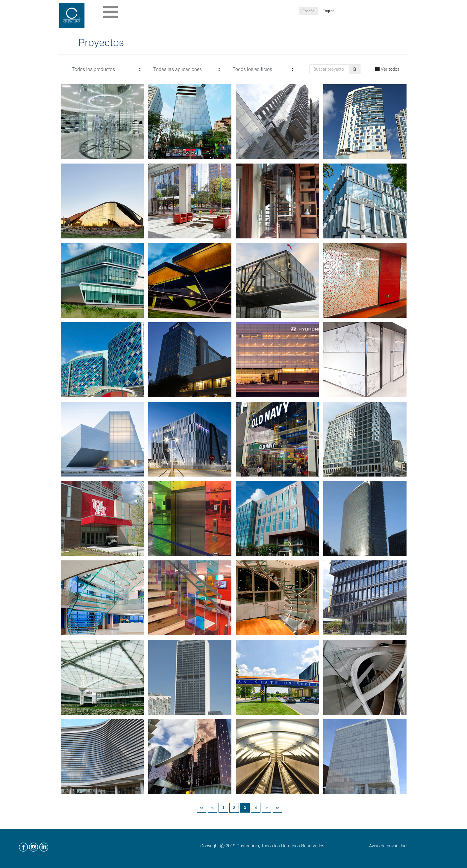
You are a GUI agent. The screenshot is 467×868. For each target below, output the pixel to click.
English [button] (329, 11)
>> (278, 808)
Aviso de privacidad (388, 846)
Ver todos (387, 69)
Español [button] (309, 11)
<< (202, 808)
